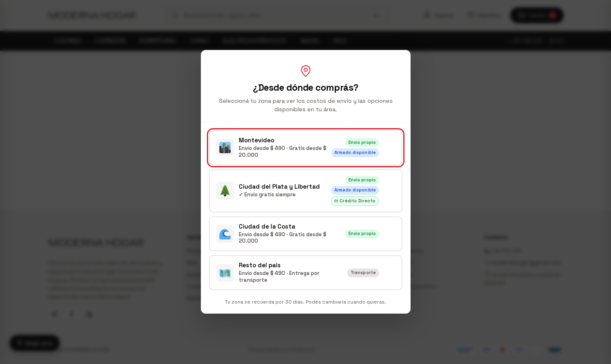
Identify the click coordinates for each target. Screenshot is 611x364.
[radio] (306, 148)
